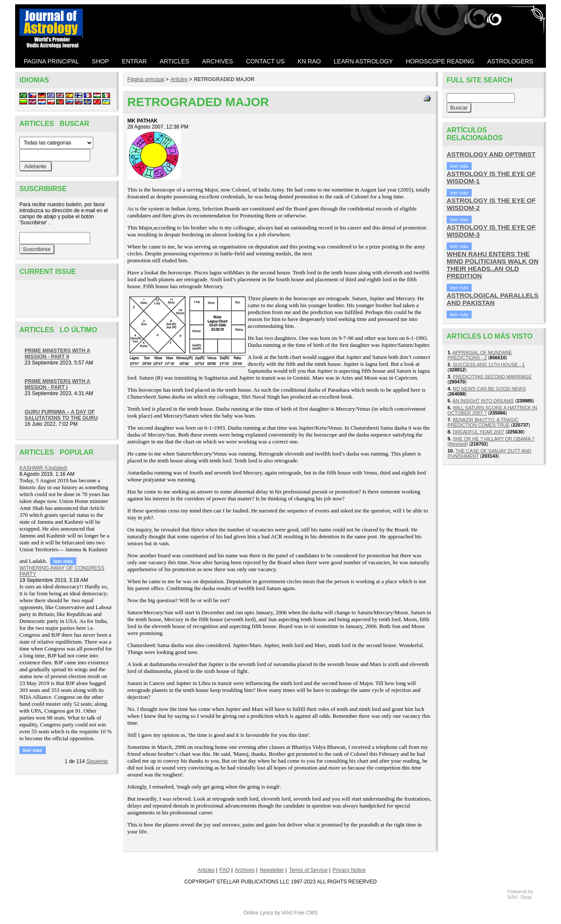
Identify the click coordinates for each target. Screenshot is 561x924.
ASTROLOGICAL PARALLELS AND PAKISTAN (493, 299)
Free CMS (306, 913)
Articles (179, 79)
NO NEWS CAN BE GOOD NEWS (489, 389)
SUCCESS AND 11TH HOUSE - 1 (489, 365)
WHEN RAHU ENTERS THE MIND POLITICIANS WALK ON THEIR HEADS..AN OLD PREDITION (493, 265)
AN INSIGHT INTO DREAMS (483, 401)
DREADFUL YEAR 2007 (478, 432)
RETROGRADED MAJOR (224, 79)
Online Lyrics (258, 913)
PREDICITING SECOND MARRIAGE (492, 377)
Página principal (146, 79)
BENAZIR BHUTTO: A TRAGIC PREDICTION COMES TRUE (483, 422)
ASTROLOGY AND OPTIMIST (491, 154)
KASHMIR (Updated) (43, 468)
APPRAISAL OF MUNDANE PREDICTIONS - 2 (480, 355)
